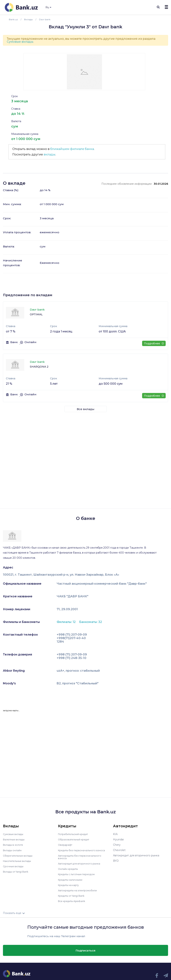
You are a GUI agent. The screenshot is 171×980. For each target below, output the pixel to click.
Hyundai (118, 839)
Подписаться (85, 950)
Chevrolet (119, 850)
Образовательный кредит (75, 839)
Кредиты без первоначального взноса (83, 850)
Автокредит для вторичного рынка (81, 863)
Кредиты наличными (72, 879)
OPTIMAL (36, 314)
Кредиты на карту (70, 885)
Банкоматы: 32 (91, 622)
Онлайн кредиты (69, 869)
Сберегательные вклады (19, 855)
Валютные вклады (15, 839)
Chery (117, 845)
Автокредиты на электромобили (80, 890)
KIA (115, 834)
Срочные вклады (14, 866)
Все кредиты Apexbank (73, 901)
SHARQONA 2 (39, 367)
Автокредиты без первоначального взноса (81, 857)
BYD (116, 861)
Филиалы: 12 (67, 622)
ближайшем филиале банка (72, 149)
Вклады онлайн (13, 850)
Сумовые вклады (20, 42)
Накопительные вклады (19, 861)
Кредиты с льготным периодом (79, 874)
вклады (50, 154)
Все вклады (86, 409)
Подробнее (154, 343)
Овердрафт (66, 845)
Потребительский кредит (75, 834)
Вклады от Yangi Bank (17, 871)
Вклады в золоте (14, 845)
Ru (48, 7)
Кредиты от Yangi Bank (73, 895)
